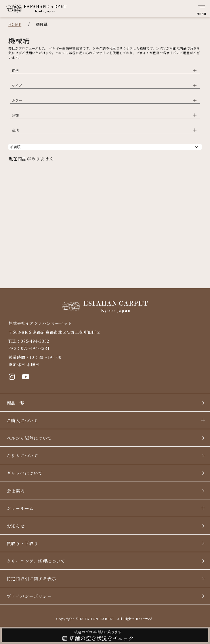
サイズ (17, 85)
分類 (15, 115)
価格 (15, 70)
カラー (17, 100)
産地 (15, 130)
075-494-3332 (35, 341)
